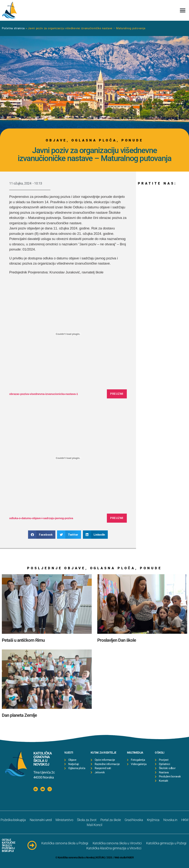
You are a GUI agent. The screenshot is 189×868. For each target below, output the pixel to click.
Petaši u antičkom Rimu (23, 640)
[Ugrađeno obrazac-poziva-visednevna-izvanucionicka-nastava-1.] (68, 334)
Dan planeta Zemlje (19, 715)
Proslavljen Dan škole (117, 640)
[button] (183, 10)
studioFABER (127, 857)
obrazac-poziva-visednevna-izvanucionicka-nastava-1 (44, 394)
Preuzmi (117, 394)
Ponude (132, 140)
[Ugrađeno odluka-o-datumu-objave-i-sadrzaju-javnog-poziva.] (68, 458)
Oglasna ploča (94, 140)
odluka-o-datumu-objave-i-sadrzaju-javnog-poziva (41, 518)
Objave (56, 140)
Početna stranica (13, 28)
